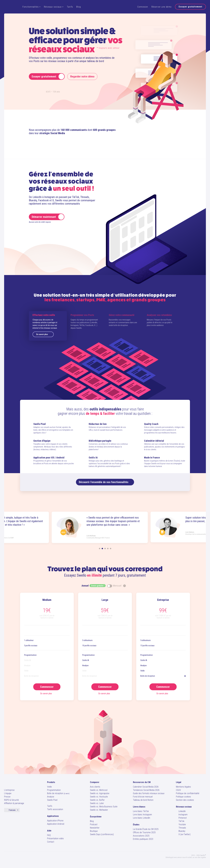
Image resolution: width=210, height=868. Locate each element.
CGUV (178, 790)
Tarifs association (55, 809)
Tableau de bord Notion (143, 800)
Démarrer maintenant (48, 217)
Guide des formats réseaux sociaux (149, 793)
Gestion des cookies (185, 800)
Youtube (181, 824)
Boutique (94, 831)
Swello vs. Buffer (97, 800)
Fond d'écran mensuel (143, 797)
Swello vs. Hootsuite (99, 797)
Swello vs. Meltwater (99, 810)
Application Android (56, 824)
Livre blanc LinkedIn (142, 818)
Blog (79, 7)
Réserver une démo (162, 7)
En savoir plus (44, 334)
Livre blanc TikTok (141, 811)
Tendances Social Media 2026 (146, 790)
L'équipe (8, 793)
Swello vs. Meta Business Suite (104, 807)
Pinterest (181, 818)
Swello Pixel (52, 800)
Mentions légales (183, 787)
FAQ (49, 835)
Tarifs (70, 7)
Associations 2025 (141, 836)
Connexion (143, 7)
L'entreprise (9, 790)
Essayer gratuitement (190, 7)
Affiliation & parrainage (14, 803)
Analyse (51, 797)
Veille (49, 787)
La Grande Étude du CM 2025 (146, 829)
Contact (51, 842)
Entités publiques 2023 (143, 839)
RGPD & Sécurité (11, 800)
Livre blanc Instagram (142, 815)
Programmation (54, 790)
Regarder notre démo (82, 76)
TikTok (180, 821)
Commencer (47, 687)
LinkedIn (181, 811)
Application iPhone (55, 821)
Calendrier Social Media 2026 (146, 787)
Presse (7, 797)
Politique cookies (183, 797)
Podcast (94, 824)
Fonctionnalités (32, 7)
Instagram (182, 815)
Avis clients (95, 787)
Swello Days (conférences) (102, 834)
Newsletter (95, 828)
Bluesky (181, 831)
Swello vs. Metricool (99, 790)
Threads (181, 828)
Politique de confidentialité (188, 793)
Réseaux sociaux (54, 7)
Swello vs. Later (97, 803)
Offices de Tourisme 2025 (144, 832)
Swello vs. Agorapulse (100, 793)
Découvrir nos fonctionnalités (105, 482)
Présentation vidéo (55, 838)
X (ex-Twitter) (183, 834)
